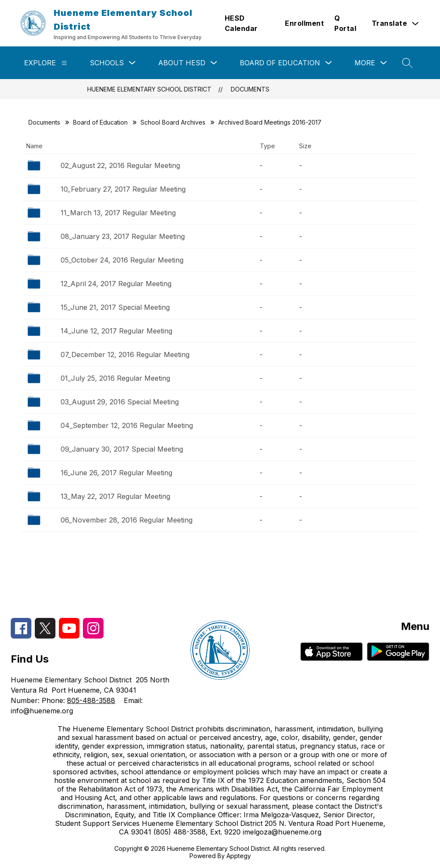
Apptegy (239, 856)
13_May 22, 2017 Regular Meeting (115, 496)
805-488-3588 (91, 700)
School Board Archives (173, 122)
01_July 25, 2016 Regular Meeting (115, 378)
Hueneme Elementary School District (149, 89)
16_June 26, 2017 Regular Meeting (116, 473)
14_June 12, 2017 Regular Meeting (116, 331)
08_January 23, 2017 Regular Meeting (123, 236)
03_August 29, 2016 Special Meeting (120, 402)
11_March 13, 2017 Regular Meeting (118, 213)
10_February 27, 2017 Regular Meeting (123, 189)
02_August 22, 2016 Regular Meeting (120, 165)
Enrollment (304, 23)
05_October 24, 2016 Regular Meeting (122, 260)
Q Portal (345, 23)
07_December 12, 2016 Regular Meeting (125, 355)
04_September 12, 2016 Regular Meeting (127, 425)
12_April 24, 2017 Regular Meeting (116, 284)
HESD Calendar (241, 23)
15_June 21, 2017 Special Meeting (115, 307)
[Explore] (64, 63)
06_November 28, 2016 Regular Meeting (127, 520)
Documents (250, 89)
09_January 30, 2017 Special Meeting (122, 449)
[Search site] (407, 63)
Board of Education (280, 63)
